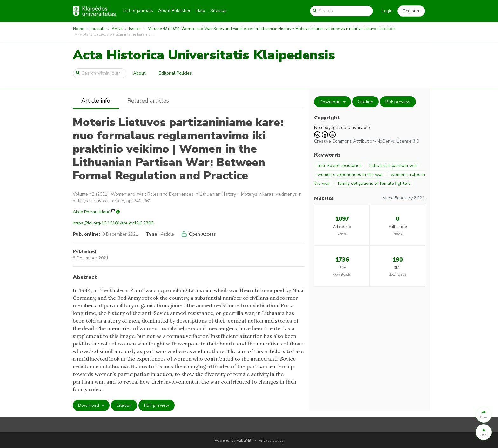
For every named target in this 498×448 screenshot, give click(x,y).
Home (78, 29)
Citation (124, 405)
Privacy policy (271, 440)
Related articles (148, 101)
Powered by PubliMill (234, 440)
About (139, 73)
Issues (135, 29)
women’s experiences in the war (350, 174)
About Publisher (174, 11)
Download (89, 405)
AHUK (117, 29)
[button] (411, 11)
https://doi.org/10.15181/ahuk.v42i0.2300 (113, 223)
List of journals (138, 11)
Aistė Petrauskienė (91, 212)
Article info (96, 101)
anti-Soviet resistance (340, 166)
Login (387, 11)
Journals (98, 29)
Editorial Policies (175, 73)
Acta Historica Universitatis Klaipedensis (204, 55)
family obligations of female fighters (374, 183)
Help (200, 11)
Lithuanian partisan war (393, 166)
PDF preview (157, 405)
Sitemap (219, 11)
